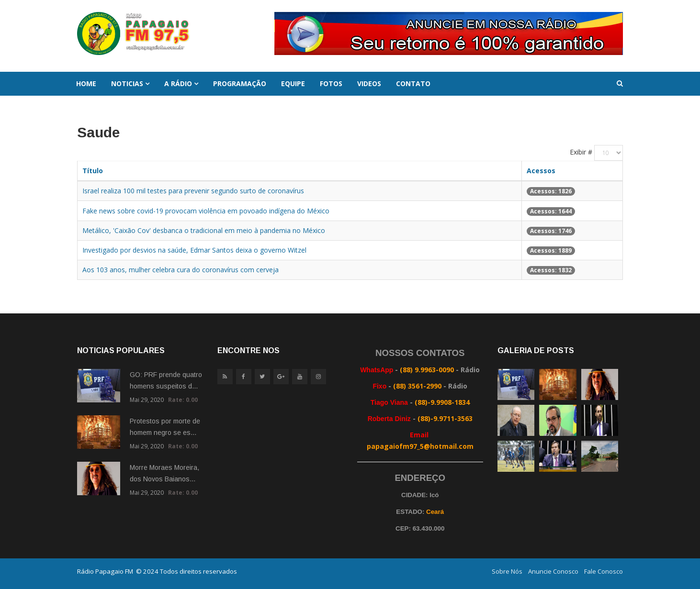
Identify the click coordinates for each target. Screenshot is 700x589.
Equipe (293, 83)
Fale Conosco (604, 571)
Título (93, 171)
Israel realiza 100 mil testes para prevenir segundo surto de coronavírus (193, 191)
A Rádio (178, 83)
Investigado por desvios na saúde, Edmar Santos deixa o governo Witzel (194, 250)
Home (86, 83)
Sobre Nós (507, 571)
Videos (369, 83)
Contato (413, 83)
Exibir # (581, 152)
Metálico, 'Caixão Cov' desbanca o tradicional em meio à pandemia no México (204, 230)
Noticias (127, 83)
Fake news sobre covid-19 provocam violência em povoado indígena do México (206, 211)
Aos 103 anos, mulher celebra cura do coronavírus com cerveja (181, 270)
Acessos (541, 171)
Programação (240, 83)
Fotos (331, 83)
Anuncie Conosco (553, 571)
